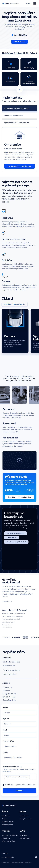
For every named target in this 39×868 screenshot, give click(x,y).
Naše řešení (6, 816)
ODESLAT (19, 791)
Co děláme (23, 835)
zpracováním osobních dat (26, 785)
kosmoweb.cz (28, 862)
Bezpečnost (6, 838)
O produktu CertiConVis (10, 835)
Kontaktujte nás (19, 41)
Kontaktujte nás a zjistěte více (19, 166)
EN (28, 4)
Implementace (24, 816)
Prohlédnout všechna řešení (15, 304)
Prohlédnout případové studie (19, 497)
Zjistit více (7, 601)
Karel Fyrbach (10, 862)
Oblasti (4, 819)
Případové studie (7, 825)
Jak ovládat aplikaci (8, 841)
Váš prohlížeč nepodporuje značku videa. (20, 366)
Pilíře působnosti (25, 819)
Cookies (5, 853)
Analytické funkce (8, 822)
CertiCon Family (25, 838)
